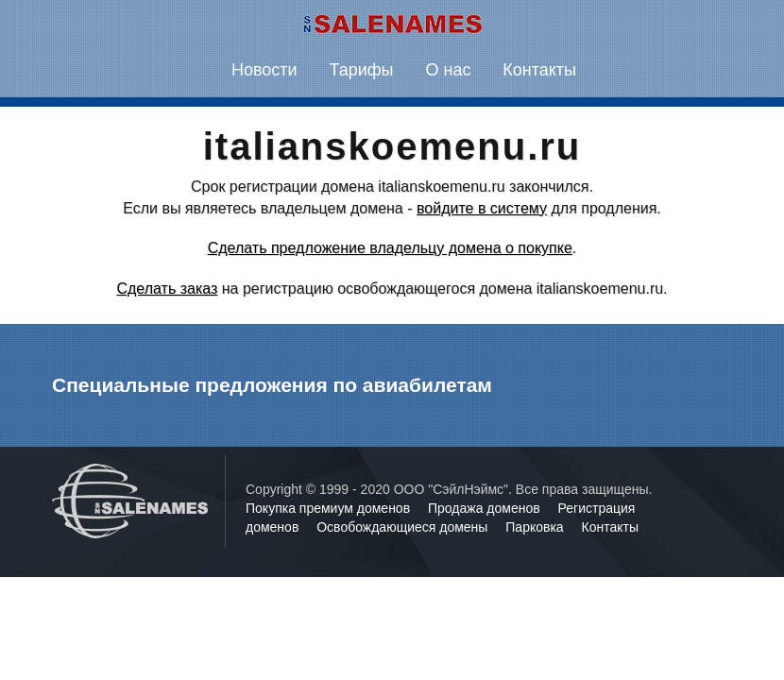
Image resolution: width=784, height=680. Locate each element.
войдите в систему (482, 208)
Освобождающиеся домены (404, 527)
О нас (448, 70)
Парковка (536, 527)
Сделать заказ (167, 289)
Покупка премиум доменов (330, 508)
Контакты (539, 70)
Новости (264, 70)
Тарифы (362, 70)
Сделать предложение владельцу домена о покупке (390, 248)
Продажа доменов (486, 508)
